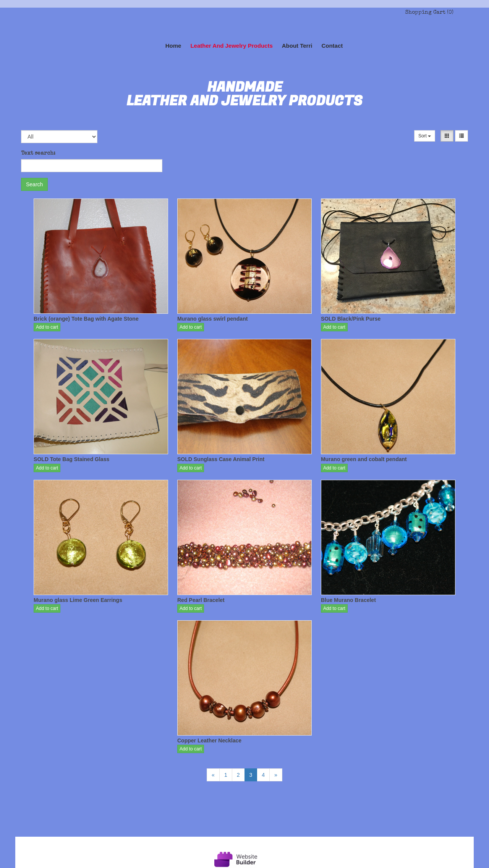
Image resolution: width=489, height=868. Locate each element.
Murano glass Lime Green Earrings (78, 600)
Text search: (38, 153)
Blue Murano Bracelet (348, 600)
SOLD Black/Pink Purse (351, 319)
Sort (425, 136)
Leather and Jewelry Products (231, 46)
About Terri (297, 46)
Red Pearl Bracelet (201, 600)
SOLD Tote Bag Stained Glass (71, 459)
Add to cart (47, 327)
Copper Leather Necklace (209, 741)
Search (34, 184)
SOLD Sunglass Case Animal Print (221, 459)
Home (173, 46)
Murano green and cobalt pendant (364, 459)
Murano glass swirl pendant (212, 319)
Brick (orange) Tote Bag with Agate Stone (86, 319)
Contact (332, 46)
